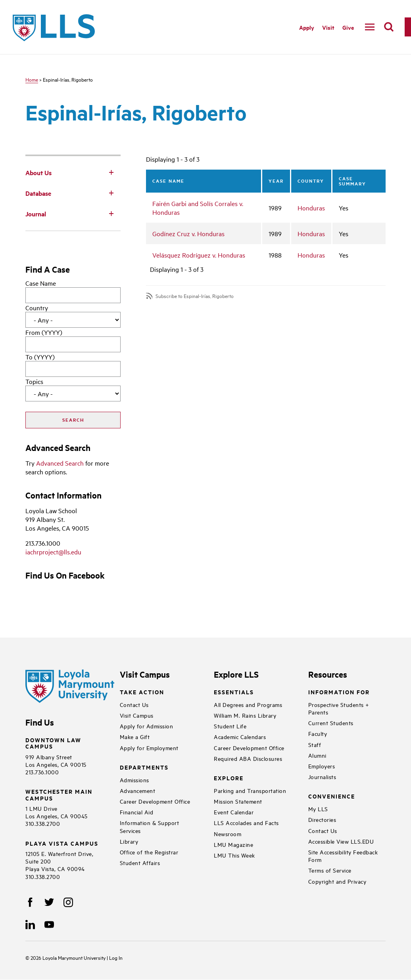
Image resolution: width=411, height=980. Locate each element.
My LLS (318, 809)
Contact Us (134, 704)
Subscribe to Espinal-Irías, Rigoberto (195, 296)
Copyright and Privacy (337, 881)
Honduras (311, 208)
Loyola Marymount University (69, 957)
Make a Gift (135, 736)
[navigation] (370, 27)
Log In (116, 957)
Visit (328, 27)
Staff (315, 744)
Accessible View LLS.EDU (341, 841)
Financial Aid (137, 812)
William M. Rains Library (245, 715)
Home (32, 79)
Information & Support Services (150, 826)
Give (348, 27)
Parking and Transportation (250, 790)
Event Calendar (234, 812)
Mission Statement (238, 801)
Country (37, 308)
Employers (322, 766)
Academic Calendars (240, 736)
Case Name (41, 283)
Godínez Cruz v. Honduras (188, 233)
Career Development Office (155, 801)
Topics (34, 381)
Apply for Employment (149, 748)
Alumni (317, 755)
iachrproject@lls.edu (53, 552)
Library (129, 841)
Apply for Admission (147, 726)
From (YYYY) (44, 332)
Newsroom (228, 834)
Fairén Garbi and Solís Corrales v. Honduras (198, 208)
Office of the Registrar (149, 852)
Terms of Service (330, 870)
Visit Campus (137, 715)
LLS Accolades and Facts (246, 822)
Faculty (318, 733)
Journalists (322, 777)
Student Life (230, 726)
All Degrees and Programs (248, 704)
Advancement (138, 790)
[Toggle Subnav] (111, 172)
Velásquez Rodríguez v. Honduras (199, 255)
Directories (322, 819)
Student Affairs (140, 863)
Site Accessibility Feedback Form (343, 856)
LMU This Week (234, 855)
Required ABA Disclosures (248, 758)
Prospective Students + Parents (339, 708)
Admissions (134, 780)
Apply (307, 27)
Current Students (331, 723)
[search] (389, 27)
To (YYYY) (40, 357)
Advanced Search (60, 463)
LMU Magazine (233, 844)
